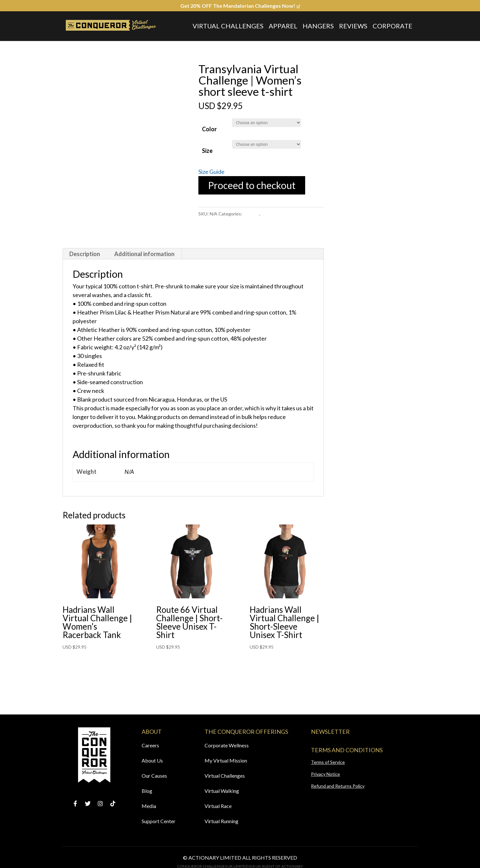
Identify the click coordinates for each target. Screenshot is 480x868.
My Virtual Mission (226, 760)
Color (209, 129)
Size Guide (211, 172)
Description (85, 254)
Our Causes (154, 776)
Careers (150, 745)
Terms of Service (328, 762)
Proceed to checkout (252, 185)
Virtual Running (221, 821)
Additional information (144, 254)
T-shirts (251, 214)
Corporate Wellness (227, 745)
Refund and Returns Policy (338, 786)
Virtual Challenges (228, 26)
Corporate (392, 26)
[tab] (85, 254)
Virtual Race (218, 806)
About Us (152, 760)
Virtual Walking (222, 791)
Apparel (283, 26)
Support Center (159, 821)
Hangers (318, 26)
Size (207, 151)
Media (149, 806)
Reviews (353, 26)
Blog (147, 791)
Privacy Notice (325, 774)
